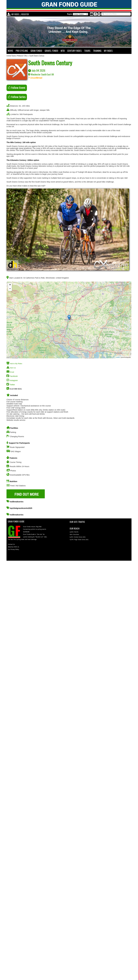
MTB (63, 51)
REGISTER (25, 14)
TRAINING (97, 51)
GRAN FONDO (36, 51)
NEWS (10, 51)
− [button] (10, 289)
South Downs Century (37, 56)
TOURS (87, 51)
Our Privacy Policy (13, 549)
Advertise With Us (13, 547)
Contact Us (11, 544)
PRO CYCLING (22, 51)
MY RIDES (15, 14)
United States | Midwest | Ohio (17, 56)
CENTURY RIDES (74, 51)
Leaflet (118, 357)
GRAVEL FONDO (51, 51)
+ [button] (10, 285)
